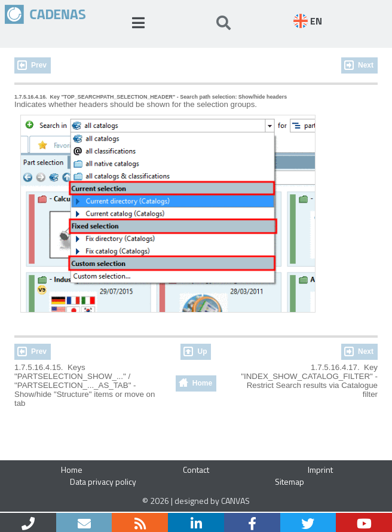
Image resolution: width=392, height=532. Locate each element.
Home (202, 383)
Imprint (320, 470)
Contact (196, 470)
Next (366, 65)
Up (202, 351)
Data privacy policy (103, 481)
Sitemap (290, 481)
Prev (39, 65)
